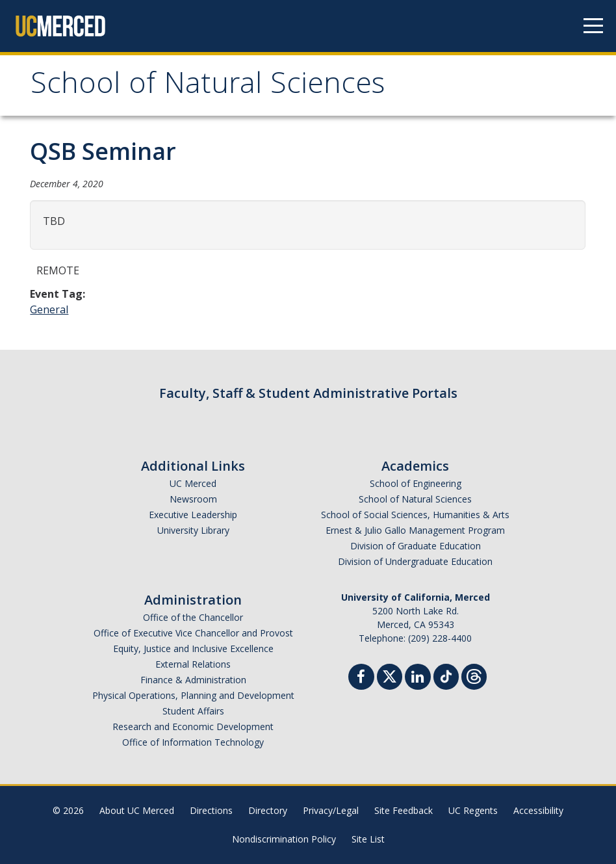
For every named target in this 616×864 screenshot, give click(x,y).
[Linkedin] (418, 678)
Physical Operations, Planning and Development (193, 695)
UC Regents (473, 810)
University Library (193, 530)
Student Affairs (193, 711)
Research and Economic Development (193, 727)
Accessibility (538, 810)
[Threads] (474, 675)
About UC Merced (137, 810)
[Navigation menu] (593, 26)
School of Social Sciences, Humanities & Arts (415, 515)
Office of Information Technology (193, 742)
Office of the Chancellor (193, 617)
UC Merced (193, 483)
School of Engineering (416, 483)
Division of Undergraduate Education (415, 561)
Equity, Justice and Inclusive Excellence (193, 648)
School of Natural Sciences (208, 87)
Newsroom (193, 499)
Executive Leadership (193, 515)
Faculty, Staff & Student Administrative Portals (308, 393)
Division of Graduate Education (416, 546)
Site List (368, 839)
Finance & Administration (193, 680)
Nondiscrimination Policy (284, 839)
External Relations (193, 664)
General (49, 309)
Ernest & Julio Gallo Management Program (415, 530)
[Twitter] (390, 675)
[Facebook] (361, 678)
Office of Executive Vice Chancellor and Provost (193, 633)
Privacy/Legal (331, 810)
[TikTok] (446, 675)
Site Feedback (404, 810)
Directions (211, 810)
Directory (268, 810)
